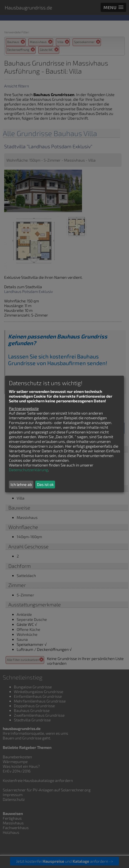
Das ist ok (45, 484)
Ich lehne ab (21, 484)
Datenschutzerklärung (28, 470)
